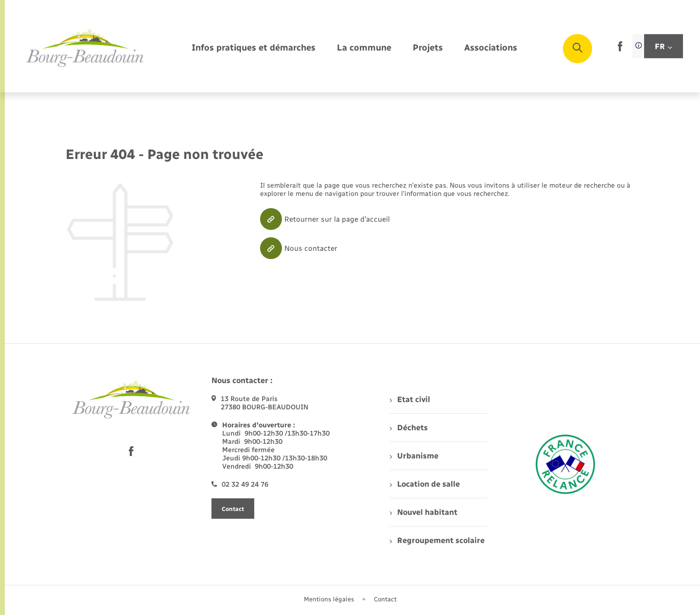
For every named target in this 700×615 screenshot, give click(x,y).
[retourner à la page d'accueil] (85, 49)
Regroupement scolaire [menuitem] (437, 540)
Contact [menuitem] (385, 599)
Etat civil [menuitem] (410, 399)
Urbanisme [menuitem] (414, 456)
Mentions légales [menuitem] (329, 599)
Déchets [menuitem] (409, 428)
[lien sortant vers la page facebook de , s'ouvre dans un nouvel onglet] (620, 49)
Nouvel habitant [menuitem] (424, 512)
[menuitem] (254, 48)
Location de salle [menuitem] (425, 484)
